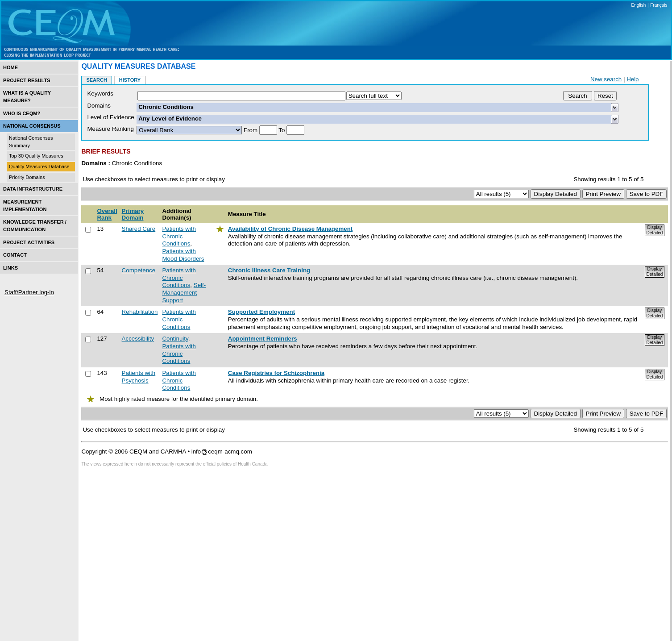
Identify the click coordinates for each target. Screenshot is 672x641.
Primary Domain (133, 214)
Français (659, 5)
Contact (15, 255)
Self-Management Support (184, 292)
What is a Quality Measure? (27, 97)
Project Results (27, 80)
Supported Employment (261, 312)
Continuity (175, 339)
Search (96, 80)
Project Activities (29, 242)
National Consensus (32, 126)
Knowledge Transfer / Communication (35, 226)
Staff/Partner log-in (29, 292)
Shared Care (139, 229)
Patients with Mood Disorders (183, 255)
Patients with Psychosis (139, 377)
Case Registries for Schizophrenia (276, 373)
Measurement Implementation (25, 206)
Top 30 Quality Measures (36, 156)
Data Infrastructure (33, 189)
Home (10, 67)
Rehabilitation (140, 312)
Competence (139, 270)
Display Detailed (655, 230)
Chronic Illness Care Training (269, 270)
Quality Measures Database (39, 166)
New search (606, 79)
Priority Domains (27, 177)
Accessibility (138, 339)
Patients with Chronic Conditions (179, 236)
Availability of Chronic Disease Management (290, 229)
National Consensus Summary (31, 142)
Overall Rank (107, 214)
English (638, 5)
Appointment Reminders (263, 339)
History (130, 80)
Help (633, 79)
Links (10, 268)
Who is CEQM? (22, 113)
